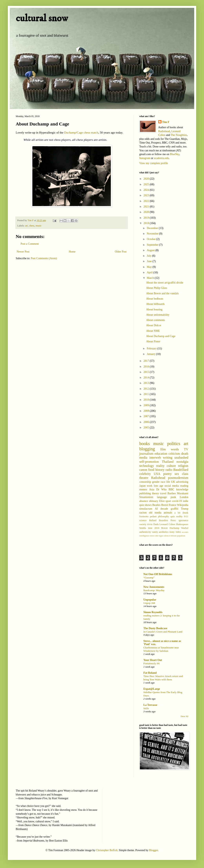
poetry (167, 474)
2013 (147, 383)
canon (143, 470)
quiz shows (145, 505)
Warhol (185, 528)
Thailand (168, 462)
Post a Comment (30, 244)
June (150, 261)
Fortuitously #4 (151, 663)
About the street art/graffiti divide (165, 283)
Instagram (145, 158)
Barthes (172, 493)
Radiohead (164, 131)
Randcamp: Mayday (154, 590)
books (145, 444)
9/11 (186, 516)
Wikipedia (183, 505)
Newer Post (23, 252)
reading (184, 486)
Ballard (153, 520)
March (151, 278)
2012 (147, 389)
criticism (174, 454)
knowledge (182, 489)
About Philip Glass (157, 288)
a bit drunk (181, 513)
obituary (154, 501)
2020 (147, 212)
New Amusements (154, 587)
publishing (145, 493)
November (153, 234)
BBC (171, 489)
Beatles (156, 505)
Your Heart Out (153, 660)
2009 (147, 405)
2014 (147, 378)
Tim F (166, 122)
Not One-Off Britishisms (158, 574)
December (153, 228)
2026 (147, 179)
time (150, 528)
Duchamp (174, 528)
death (185, 454)
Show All (184, 716)
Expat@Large (152, 689)
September (153, 245)
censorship (145, 482)
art (26, 226)
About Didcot (154, 325)
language (162, 497)
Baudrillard (181, 470)
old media (155, 513)
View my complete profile (154, 163)
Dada (156, 524)
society (143, 524)
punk (173, 497)
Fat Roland (150, 673)
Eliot (162, 501)
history (160, 470)
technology (147, 466)
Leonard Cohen (167, 524)
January (151, 354)
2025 (147, 184)
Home (72, 252)
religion (183, 466)
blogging (147, 449)
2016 (147, 367)
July (149, 256)
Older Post (121, 252)
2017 (147, 361)
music (38, 226)
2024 (147, 190)
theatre (144, 478)
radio (169, 470)
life (168, 482)
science (143, 520)
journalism (146, 454)
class (185, 474)
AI (156, 509)
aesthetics (164, 532)
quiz (173, 516)
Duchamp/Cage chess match (81, 132)
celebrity (145, 474)
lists (156, 486)
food (151, 470)
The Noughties (179, 135)
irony (172, 532)
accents (185, 532)
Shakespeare (182, 524)
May (150, 267)
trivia (150, 524)
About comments (156, 320)
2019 (147, 218)
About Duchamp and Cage (161, 336)
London (184, 497)
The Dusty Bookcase (155, 628)
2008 (147, 411)
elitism (173, 536)
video (178, 532)
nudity (179, 516)
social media (172, 486)
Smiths (143, 528)
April (150, 272)
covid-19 (177, 501)
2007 (147, 416)
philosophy (164, 516)
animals (168, 513)
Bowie (164, 528)
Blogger (153, 850)
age (161, 486)
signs (161, 536)
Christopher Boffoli (107, 850)
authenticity (145, 532)
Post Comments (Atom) (44, 258)
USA (157, 474)
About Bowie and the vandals (162, 293)
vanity (155, 532)
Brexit (165, 505)
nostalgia (182, 462)
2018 (147, 223)
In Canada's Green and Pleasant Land (163, 632)
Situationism (146, 497)
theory (156, 493)
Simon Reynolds (153, 612)
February (152, 349)
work (150, 486)
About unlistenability (158, 315)
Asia (152, 489)
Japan (142, 486)
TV (186, 449)
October (152, 239)
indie (186, 501)
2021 (147, 207)
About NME (153, 331)
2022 (147, 201)
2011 (147, 394)
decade (164, 509)
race (163, 482)
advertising (182, 482)
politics (174, 444)
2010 (147, 400)
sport (168, 501)
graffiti (174, 509)
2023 (147, 195)
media (143, 458)
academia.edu (162, 158)
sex (177, 474)
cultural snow (42, 18)
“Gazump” (149, 578)
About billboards (155, 304)
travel (163, 493)
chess (32, 226)
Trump (185, 509)
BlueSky (174, 154)
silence (167, 536)
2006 (147, 422)
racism (143, 513)
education (161, 454)
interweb (155, 458)
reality (160, 466)
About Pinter (153, 341)
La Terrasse (150, 705)
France (172, 505)
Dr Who (161, 489)
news (152, 536)
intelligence (144, 536)
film (163, 449)
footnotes (144, 516)
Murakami (183, 493)
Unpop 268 (149, 603)
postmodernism (178, 478)
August (151, 250)
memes (143, 489)
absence (144, 501)
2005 (147, 428)
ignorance (183, 520)
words (175, 449)
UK (173, 482)
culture (171, 466)
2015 (147, 372)
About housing (154, 309)
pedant (153, 516)
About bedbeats (155, 299)
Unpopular (150, 600)
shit (157, 536)
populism (181, 536)
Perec (173, 520)
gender (156, 482)
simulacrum (146, 509)
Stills (146, 708)
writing (168, 458)
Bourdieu (163, 520)
